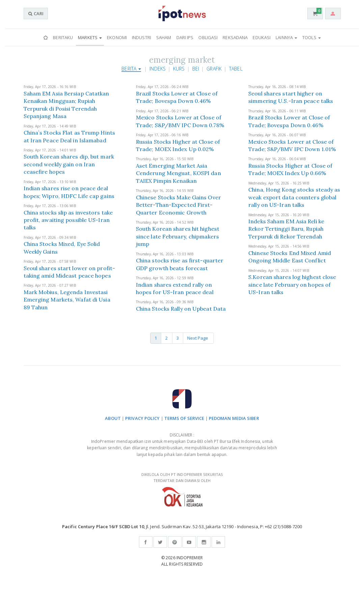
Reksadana (235, 37)
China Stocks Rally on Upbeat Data (181, 309)
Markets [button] (90, 37)
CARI (36, 13)
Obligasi (208, 37)
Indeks (158, 69)
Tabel (236, 69)
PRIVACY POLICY (142, 418)
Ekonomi (117, 37)
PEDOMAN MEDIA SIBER (234, 418)
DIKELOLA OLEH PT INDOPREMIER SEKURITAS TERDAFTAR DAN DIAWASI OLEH (182, 489)
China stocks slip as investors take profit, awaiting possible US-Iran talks (68, 220)
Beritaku (63, 37)
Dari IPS (185, 37)
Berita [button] (131, 69)
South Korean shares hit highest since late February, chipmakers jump (178, 236)
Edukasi (262, 37)
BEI (196, 69)
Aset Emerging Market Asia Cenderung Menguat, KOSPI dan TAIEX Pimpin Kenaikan (178, 173)
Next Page (198, 338)
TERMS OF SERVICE (184, 418)
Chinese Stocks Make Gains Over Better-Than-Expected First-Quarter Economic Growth (178, 205)
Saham (164, 37)
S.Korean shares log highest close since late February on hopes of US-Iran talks (292, 284)
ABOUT (113, 418)
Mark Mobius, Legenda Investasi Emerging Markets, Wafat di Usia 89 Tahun (67, 300)
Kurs (179, 69)
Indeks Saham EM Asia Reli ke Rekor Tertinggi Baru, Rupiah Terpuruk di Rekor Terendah (286, 229)
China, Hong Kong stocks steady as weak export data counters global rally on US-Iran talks (294, 197)
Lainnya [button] (286, 37)
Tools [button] (312, 37)
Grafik (214, 69)
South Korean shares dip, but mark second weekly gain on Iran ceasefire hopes (69, 164)
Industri (142, 37)
